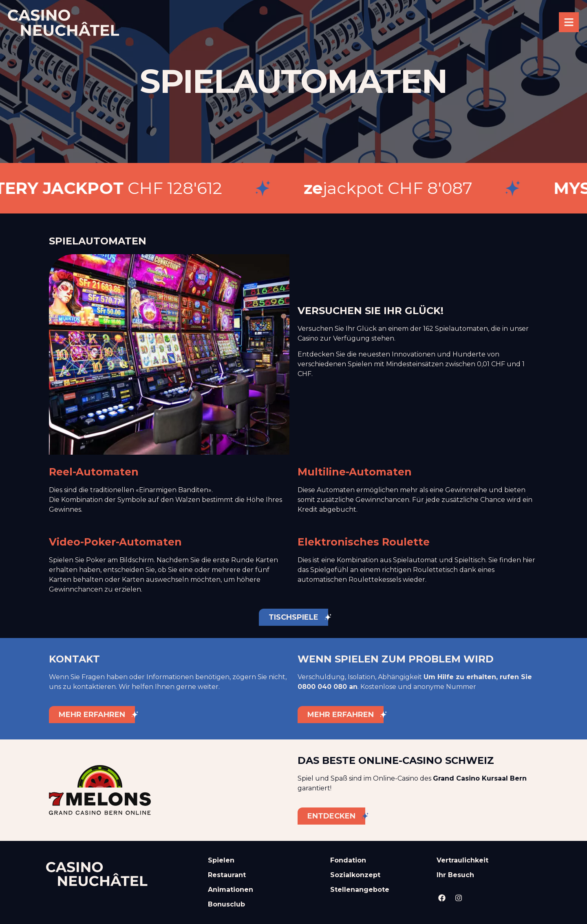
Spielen (221, 860)
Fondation (348, 860)
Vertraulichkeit (462, 860)
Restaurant (227, 875)
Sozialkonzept (355, 875)
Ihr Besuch (455, 875)
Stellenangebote (360, 890)
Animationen (231, 890)
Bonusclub (226, 904)
